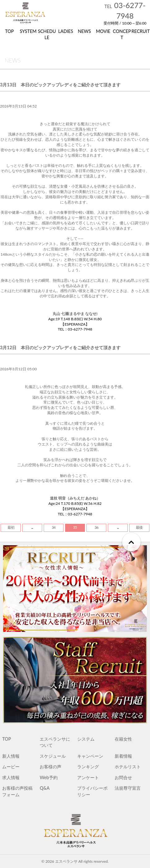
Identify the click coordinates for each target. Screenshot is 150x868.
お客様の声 (51, 767)
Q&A (45, 788)
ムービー (11, 767)
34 (54, 527)
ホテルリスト (128, 767)
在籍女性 (123, 739)
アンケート (88, 777)
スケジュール (53, 756)
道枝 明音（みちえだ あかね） (75, 498)
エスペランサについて (55, 742)
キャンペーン (90, 756)
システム (86, 739)
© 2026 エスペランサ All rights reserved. (75, 861)
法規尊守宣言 (128, 788)
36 (96, 527)
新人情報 (11, 756)
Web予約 (49, 777)
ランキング (88, 767)
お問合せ (123, 777)
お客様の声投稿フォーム (17, 791)
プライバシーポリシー (92, 791)
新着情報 (123, 756)
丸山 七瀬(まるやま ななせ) (75, 314)
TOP (7, 739)
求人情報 (11, 777)
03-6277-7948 (125, 10)
